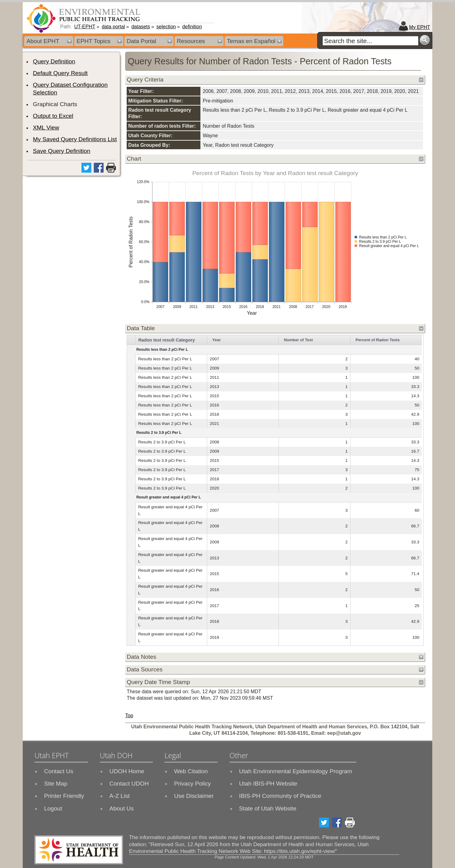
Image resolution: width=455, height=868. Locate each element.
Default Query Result (60, 73)
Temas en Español (251, 41)
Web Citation (191, 771)
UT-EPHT (85, 27)
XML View (46, 128)
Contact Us (59, 771)
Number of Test (298, 340)
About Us (122, 808)
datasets (140, 27)
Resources (191, 41)
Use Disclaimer (194, 796)
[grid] (274, 490)
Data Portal (141, 41)
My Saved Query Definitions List (75, 139)
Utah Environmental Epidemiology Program (296, 771)
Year (217, 340)
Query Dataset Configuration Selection (70, 89)
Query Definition (54, 61)
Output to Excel (53, 116)
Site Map (56, 784)
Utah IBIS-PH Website (268, 784)
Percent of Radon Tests (378, 340)
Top (129, 716)
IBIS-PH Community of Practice (280, 796)
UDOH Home (127, 771)
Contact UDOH (129, 784)
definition (192, 27)
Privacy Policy (192, 784)
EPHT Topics (93, 41)
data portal (113, 27)
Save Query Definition (62, 151)
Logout (53, 808)
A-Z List (120, 796)
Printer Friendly (64, 796)
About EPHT (43, 41)
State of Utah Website (268, 808)
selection (166, 27)
